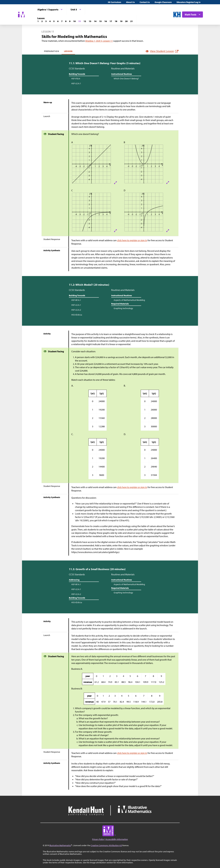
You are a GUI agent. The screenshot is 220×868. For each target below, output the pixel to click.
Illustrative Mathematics (60, 845)
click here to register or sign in (132, 240)
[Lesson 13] (90, 21)
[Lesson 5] (54, 21)
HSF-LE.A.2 (76, 310)
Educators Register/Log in (189, 2)
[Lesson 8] (66, 21)
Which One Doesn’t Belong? (126, 79)
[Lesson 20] (126, 21)
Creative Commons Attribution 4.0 (106, 845)
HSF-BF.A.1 (76, 300)
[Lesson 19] (121, 21)
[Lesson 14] (95, 21)
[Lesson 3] (46, 21)
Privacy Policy (98, 839)
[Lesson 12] (85, 21)
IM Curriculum (115, 2)
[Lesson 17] (111, 21)
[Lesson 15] (100, 21)
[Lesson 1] (38, 21)
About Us (130, 2)
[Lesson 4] (50, 21)
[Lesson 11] (80, 21)
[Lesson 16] (106, 21)
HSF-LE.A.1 (76, 83)
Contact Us (145, 2)
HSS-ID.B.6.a (77, 315)
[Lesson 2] (42, 21)
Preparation (52, 51)
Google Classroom (163, 2)
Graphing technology (123, 308)
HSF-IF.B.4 (76, 79)
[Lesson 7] (62, 21)
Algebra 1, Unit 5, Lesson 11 (99, 41)
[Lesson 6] (58, 21)
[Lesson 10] (74, 21)
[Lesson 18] (116, 21)
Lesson (68, 51)
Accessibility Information (117, 839)
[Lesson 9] (70, 21)
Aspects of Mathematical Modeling (129, 300)
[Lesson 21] (132, 21)
